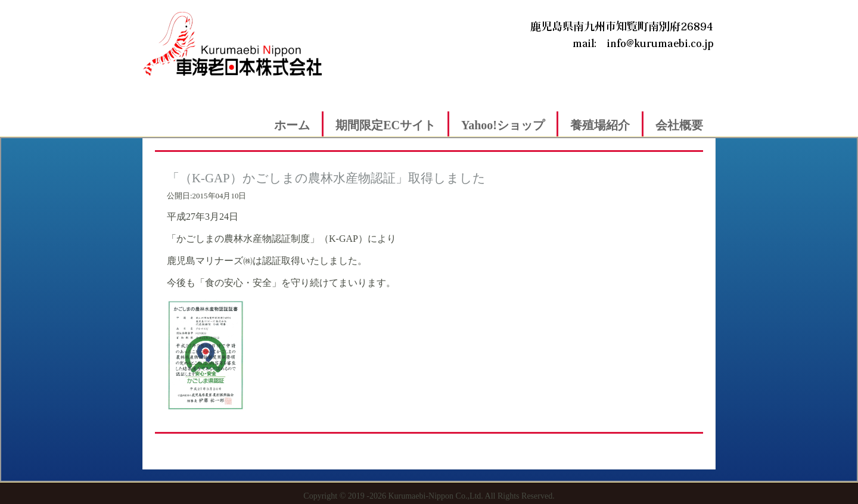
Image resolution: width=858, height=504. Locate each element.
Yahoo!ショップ (503, 125)
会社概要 (679, 125)
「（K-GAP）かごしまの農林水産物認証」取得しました (326, 178)
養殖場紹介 (600, 125)
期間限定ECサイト (386, 125)
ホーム (292, 125)
